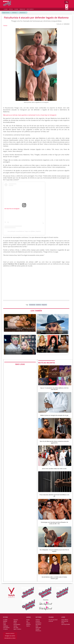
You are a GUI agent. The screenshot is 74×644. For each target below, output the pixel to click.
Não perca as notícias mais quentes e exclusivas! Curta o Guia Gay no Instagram (30, 115)
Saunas (15, 626)
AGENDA (28, 617)
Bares (5, 623)
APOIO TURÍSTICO (30, 9)
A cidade (5, 620)
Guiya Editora (65, 620)
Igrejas (15, 621)
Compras (5, 629)
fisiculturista (32, 305)
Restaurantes (17, 624)
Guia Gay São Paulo (65, 622)
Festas (28, 620)
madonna (38, 305)
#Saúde (38, 629)
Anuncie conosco (10, 633)
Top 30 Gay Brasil (53, 620)
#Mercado (38, 628)
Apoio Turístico (17, 629)
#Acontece (38, 624)
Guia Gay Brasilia (66, 624)
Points (15, 623)
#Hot (37, 626)
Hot (27, 621)
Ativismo (28, 624)
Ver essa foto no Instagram (12, 209)
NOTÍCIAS (11, 9)
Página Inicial (6, 13)
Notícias (14, 13)
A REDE (63, 617)
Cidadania (6, 626)
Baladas (5, 621)
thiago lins (44, 305)
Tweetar (5, 26)
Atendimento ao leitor (10, 638)
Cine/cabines (6, 628)
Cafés (5, 624)
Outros (28, 626)
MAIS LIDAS (20, 364)
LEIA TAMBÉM (36, 311)
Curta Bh (51, 621)
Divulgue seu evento (10, 636)
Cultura (28, 623)
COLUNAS (51, 617)
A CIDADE (6, 9)
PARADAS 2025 (22, 9)
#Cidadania (38, 623)
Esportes (16, 620)
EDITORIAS (38, 617)
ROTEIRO (6, 617)
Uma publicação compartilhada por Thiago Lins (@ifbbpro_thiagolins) (24, 231)
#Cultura (38, 621)
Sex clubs (16, 628)
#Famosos (23, 13)
